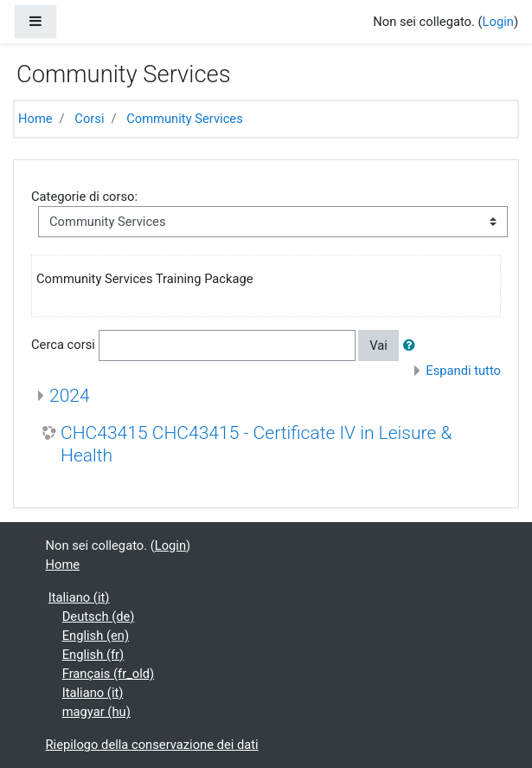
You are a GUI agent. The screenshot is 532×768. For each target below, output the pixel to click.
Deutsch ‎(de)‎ (99, 616)
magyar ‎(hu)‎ (96, 712)
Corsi (89, 119)
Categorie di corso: (84, 197)
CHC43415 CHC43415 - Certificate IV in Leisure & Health (256, 443)
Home (35, 119)
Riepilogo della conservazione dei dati (152, 745)
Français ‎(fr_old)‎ (109, 674)
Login (498, 22)
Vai (378, 345)
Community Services (185, 119)
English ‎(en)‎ (96, 636)
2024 (70, 395)
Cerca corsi (63, 345)
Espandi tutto (463, 371)
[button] (413, 345)
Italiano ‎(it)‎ (79, 597)
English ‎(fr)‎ (93, 655)
